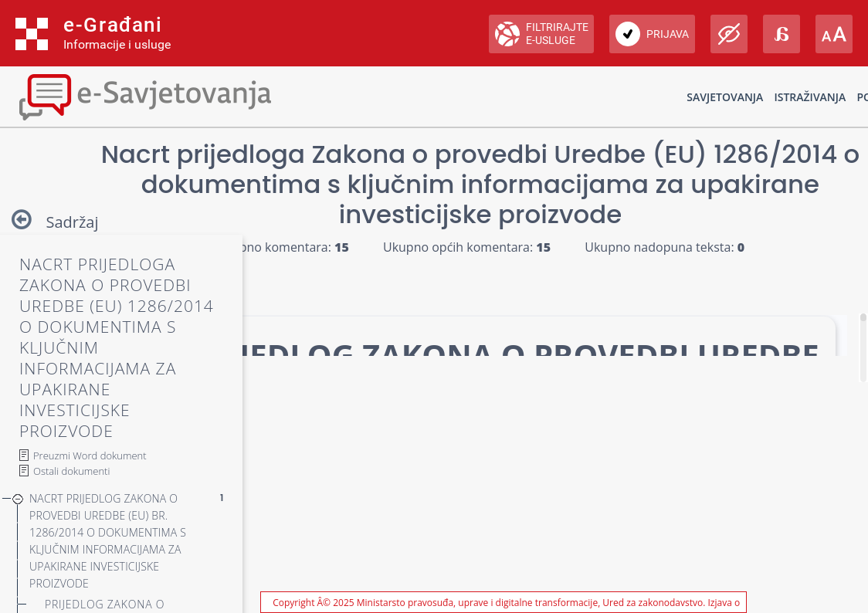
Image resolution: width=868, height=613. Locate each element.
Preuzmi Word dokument (90, 456)
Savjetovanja (725, 97)
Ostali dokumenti (71, 471)
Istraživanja (810, 97)
